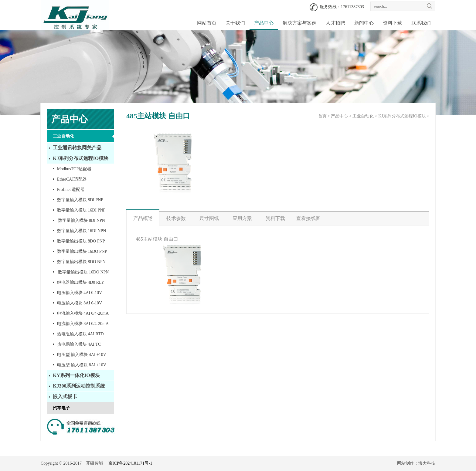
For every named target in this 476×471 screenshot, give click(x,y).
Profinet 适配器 (69, 189)
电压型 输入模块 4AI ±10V (80, 354)
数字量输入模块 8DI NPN (79, 220)
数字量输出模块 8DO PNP (79, 241)
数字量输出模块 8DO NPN (79, 261)
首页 (322, 116)
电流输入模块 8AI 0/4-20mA (81, 323)
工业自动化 (63, 136)
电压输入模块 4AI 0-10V (77, 292)
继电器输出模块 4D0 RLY (78, 282)
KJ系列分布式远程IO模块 (81, 158)
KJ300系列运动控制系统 (79, 386)
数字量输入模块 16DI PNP (79, 210)
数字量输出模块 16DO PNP (80, 251)
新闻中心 (364, 23)
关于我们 (235, 23)
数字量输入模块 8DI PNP (78, 200)
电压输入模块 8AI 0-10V (77, 303)
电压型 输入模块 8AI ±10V (80, 365)
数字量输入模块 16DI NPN (79, 230)
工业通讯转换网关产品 (77, 148)
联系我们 (421, 23)
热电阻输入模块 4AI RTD (78, 334)
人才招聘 (335, 23)
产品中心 (264, 23)
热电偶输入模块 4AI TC (77, 344)
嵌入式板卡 (65, 396)
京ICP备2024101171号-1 (130, 463)
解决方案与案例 (300, 23)
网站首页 (207, 23)
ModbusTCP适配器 (72, 169)
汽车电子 (61, 408)
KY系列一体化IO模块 (76, 375)
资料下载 (393, 23)
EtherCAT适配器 (70, 179)
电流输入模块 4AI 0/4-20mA (81, 313)
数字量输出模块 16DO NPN (81, 272)
